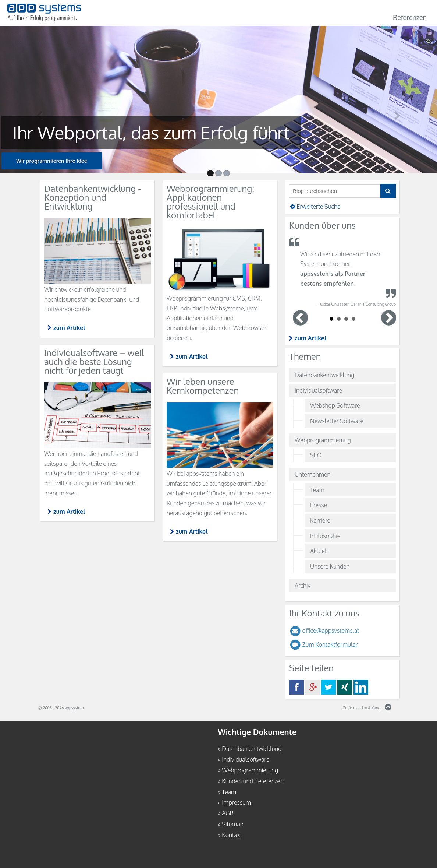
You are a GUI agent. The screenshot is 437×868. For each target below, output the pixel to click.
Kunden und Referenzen (253, 781)
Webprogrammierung (323, 440)
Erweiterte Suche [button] (315, 207)
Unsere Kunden (330, 566)
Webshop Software (335, 405)
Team (317, 490)
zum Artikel (311, 338)
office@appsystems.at (324, 630)
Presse (319, 505)
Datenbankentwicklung (324, 375)
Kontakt (232, 835)
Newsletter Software (337, 421)
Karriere (320, 520)
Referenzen (410, 17)
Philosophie (325, 536)
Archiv (303, 586)
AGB (228, 813)
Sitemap (233, 824)
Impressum (236, 802)
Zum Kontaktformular (324, 644)
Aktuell (319, 551)
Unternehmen (313, 474)
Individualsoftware (318, 390)
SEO (316, 455)
